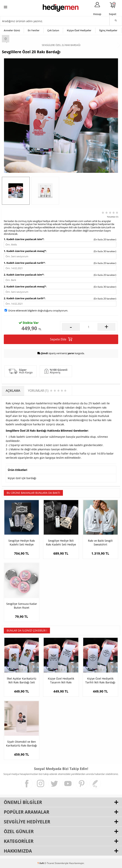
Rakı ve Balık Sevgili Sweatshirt (100, 543)
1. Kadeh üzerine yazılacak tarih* (24, 263)
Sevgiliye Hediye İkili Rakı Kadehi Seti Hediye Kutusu (61, 543)
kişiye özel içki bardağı (22, 478)
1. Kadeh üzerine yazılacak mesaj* (25, 251)
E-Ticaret (49, 863)
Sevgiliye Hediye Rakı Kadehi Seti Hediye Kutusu (22, 543)
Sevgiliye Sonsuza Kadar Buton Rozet (22, 606)
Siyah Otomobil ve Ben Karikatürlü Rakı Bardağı (22, 744)
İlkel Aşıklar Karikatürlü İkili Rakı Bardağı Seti (22, 680)
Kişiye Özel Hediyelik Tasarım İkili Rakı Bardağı (61, 681)
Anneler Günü (12, 30)
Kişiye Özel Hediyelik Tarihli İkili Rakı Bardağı (100, 680)
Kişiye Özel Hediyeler (79, 30)
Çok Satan (53, 30)
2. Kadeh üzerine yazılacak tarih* (24, 298)
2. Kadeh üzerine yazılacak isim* (24, 275)
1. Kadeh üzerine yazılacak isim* (24, 239)
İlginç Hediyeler (108, 30)
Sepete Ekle (61, 339)
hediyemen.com (74, 221)
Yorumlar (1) (113, 217)
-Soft (41, 863)
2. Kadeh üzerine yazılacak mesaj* (25, 286)
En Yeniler (34, 30)
